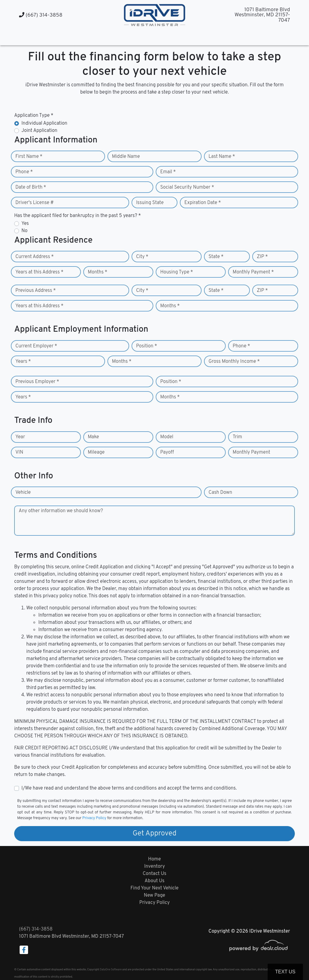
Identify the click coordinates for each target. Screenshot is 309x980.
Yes (25, 224)
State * (216, 257)
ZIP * (262, 257)
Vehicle (23, 493)
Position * (147, 346)
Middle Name (126, 157)
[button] (149, 37)
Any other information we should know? (61, 511)
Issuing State (150, 203)
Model (167, 437)
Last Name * (222, 157)
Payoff (167, 452)
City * (142, 257)
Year (20, 437)
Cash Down (220, 493)
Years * (23, 362)
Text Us (285, 972)
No (24, 231)
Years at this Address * (39, 272)
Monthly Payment (251, 452)
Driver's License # (35, 203)
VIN (19, 452)
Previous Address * (36, 291)
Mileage (96, 452)
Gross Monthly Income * (234, 362)
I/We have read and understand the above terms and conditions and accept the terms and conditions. (129, 788)
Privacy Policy (94, 818)
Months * (98, 272)
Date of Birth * (31, 187)
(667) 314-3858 (41, 15)
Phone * (24, 172)
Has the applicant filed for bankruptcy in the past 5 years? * (78, 216)
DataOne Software (111, 970)
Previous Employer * (37, 382)
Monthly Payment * (253, 272)
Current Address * (35, 257)
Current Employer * (36, 346)
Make (93, 437)
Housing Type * (177, 272)
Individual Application (44, 123)
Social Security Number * (187, 187)
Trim (237, 437)
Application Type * (34, 116)
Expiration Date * (203, 203)
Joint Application (39, 131)
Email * (168, 172)
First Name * (29, 157)
